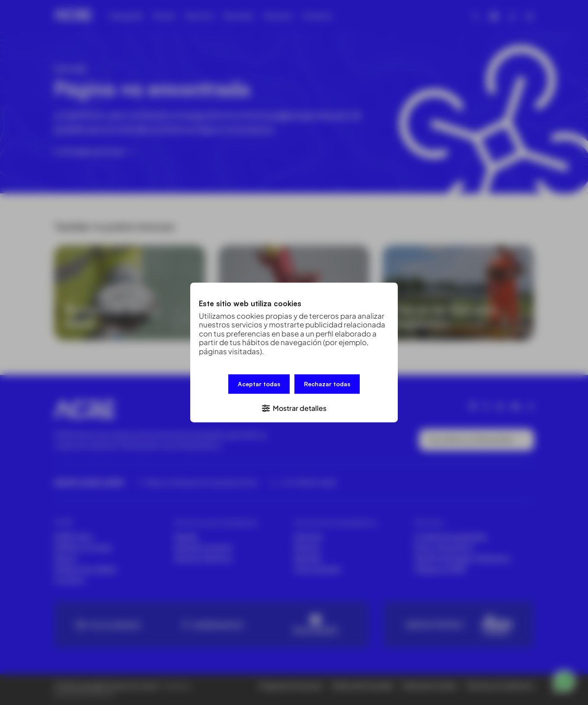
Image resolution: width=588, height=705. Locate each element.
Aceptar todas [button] (259, 385)
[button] (294, 407)
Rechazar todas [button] (327, 385)
